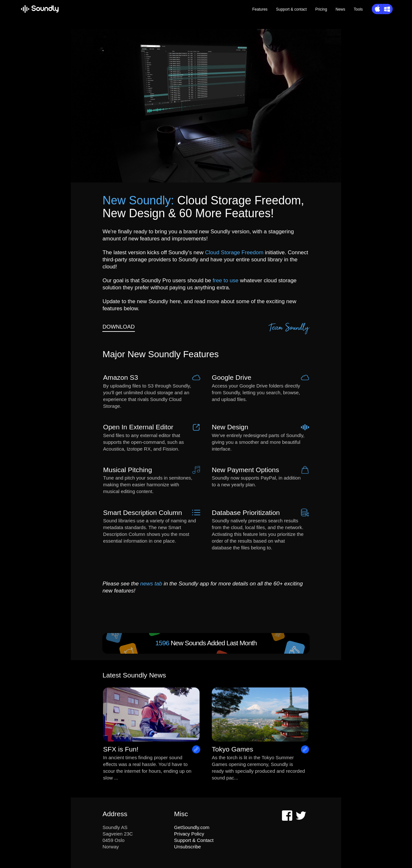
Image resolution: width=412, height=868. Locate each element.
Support (291, 9)
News (341, 9)
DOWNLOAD (118, 327)
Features (260, 9)
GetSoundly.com (192, 827)
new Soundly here (159, 301)
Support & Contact (194, 840)
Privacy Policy (189, 834)
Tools (358, 9)
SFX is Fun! (121, 749)
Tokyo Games (232, 749)
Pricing (321, 9)
